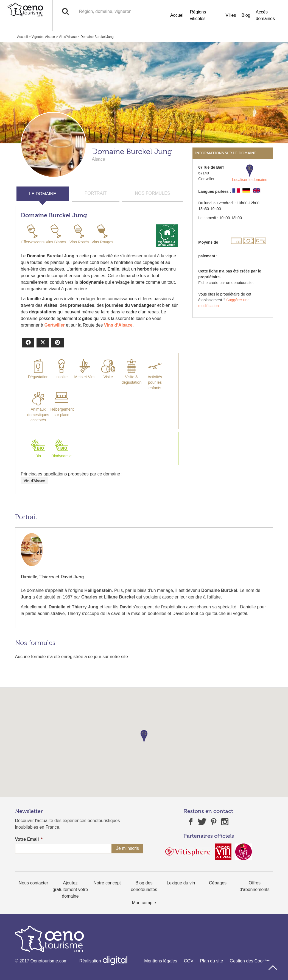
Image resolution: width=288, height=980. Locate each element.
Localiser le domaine (250, 173)
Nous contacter (33, 883)
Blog (246, 15)
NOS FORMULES (153, 193)
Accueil (177, 15)
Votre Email (29, 839)
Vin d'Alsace (68, 37)
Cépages (218, 883)
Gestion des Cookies (250, 961)
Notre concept (107, 883)
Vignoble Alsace (43, 37)
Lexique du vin (181, 883)
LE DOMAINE (43, 194)
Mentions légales (161, 961)
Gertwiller (55, 325)
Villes (231, 15)
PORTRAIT (96, 193)
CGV (189, 961)
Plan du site (212, 961)
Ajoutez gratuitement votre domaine (70, 889)
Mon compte (144, 903)
